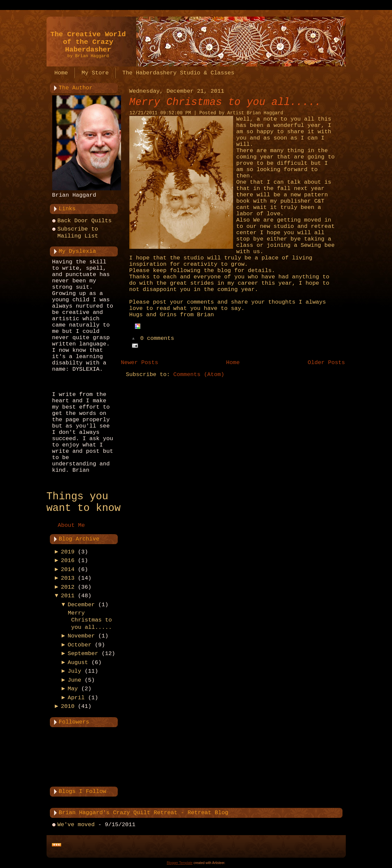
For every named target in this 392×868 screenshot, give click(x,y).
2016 (68, 561)
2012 (68, 587)
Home (233, 363)
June (74, 680)
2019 (68, 552)
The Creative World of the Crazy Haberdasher (88, 42)
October (79, 645)
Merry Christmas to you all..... (90, 620)
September (83, 654)
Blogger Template (180, 863)
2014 (68, 570)
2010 (68, 706)
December (81, 605)
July (74, 671)
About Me (71, 525)
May (73, 689)
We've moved (76, 825)
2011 (68, 596)
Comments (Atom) (199, 375)
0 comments (157, 339)
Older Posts (326, 363)
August (78, 663)
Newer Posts (140, 363)
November (81, 636)
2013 (68, 578)
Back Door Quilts (85, 221)
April (76, 698)
